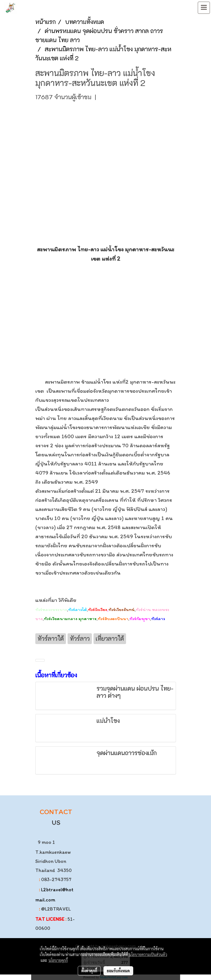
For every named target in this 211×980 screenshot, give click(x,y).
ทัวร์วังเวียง (98, 609)
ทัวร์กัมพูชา (140, 619)
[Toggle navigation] (204, 8)
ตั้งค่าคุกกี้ (89, 971)
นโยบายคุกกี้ (58, 960)
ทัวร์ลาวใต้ (78, 609)
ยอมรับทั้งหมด (118, 971)
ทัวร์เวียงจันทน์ (121, 609)
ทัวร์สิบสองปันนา (113, 619)
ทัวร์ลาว (158, 619)
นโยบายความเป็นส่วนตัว (148, 954)
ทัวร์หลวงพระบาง (51, 609)
